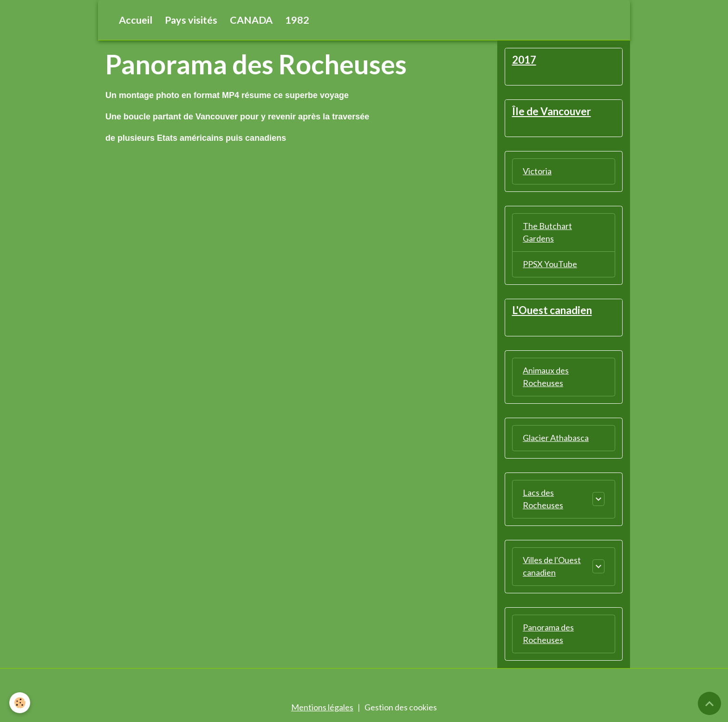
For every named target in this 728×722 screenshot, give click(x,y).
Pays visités (191, 20)
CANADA (251, 20)
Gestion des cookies (401, 707)
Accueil (136, 20)
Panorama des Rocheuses (548, 633)
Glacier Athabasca (556, 438)
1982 (297, 20)
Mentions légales (322, 707)
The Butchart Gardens (547, 232)
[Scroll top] (709, 703)
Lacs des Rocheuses (543, 499)
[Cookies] (20, 703)
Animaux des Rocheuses (546, 377)
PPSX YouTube (550, 264)
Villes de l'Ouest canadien (552, 566)
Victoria (537, 171)
